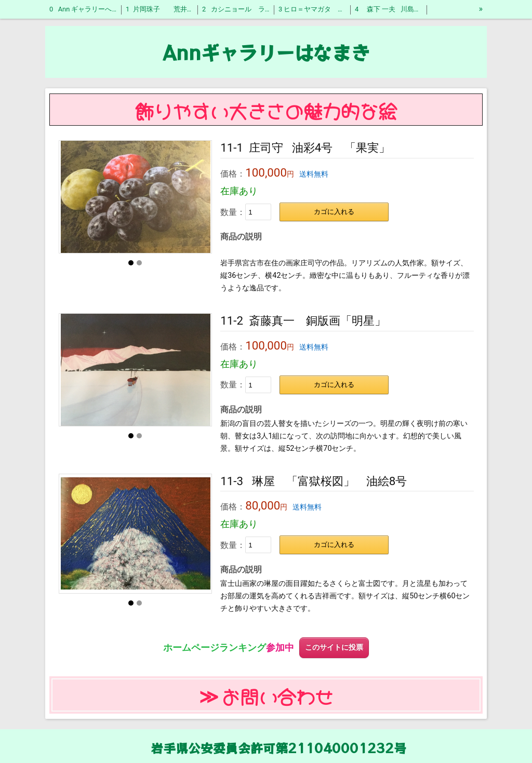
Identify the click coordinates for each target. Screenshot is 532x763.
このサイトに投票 (334, 647)
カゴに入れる (334, 212)
